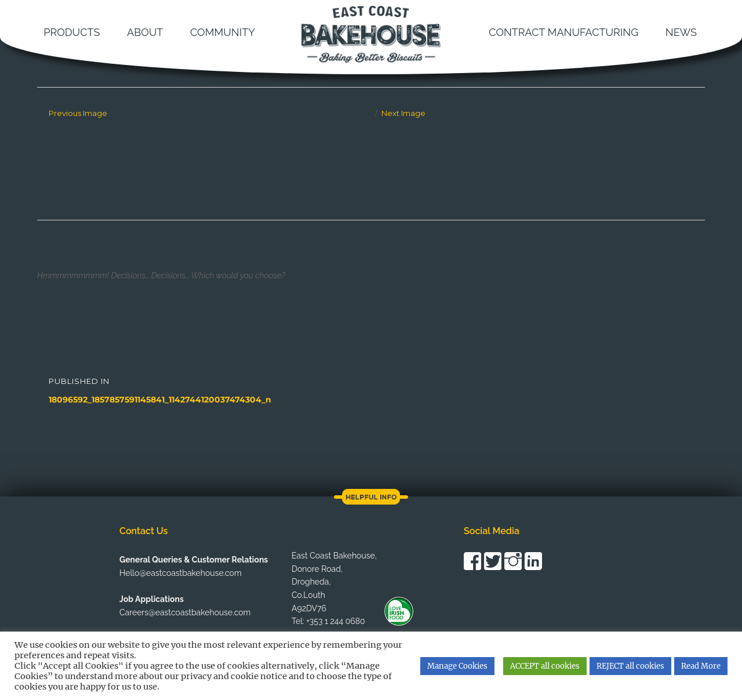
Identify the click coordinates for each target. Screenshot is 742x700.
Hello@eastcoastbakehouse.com (181, 573)
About (145, 32)
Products (72, 32)
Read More (701, 666)
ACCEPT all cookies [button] (545, 666)
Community (223, 32)
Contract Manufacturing (563, 32)
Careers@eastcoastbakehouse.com (185, 612)
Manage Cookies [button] (457, 666)
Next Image (403, 113)
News (681, 32)
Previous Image (78, 113)
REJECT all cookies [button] (630, 666)
